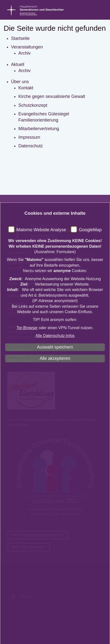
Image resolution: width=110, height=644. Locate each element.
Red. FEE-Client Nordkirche (38, 535)
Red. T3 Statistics (29, 547)
